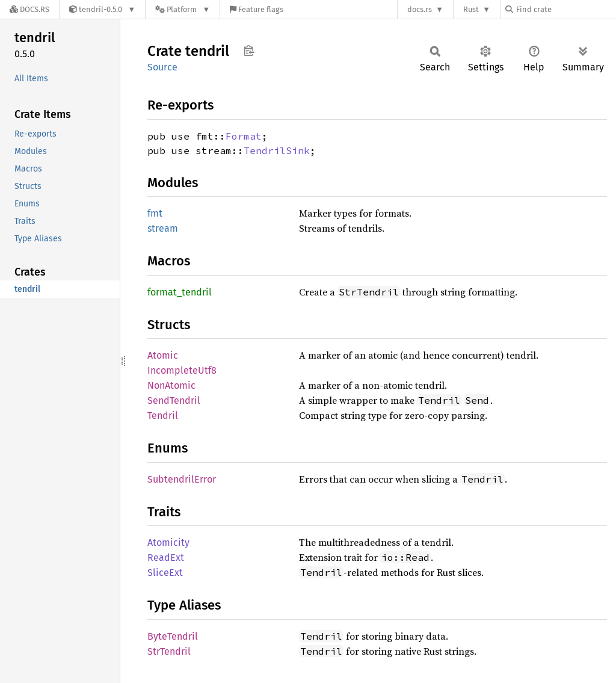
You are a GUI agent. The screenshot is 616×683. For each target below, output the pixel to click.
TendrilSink (277, 150)
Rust (471, 9)
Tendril (163, 416)
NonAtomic (171, 385)
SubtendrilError (182, 479)
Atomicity (168, 542)
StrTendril (169, 651)
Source (162, 67)
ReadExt (166, 558)
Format (244, 136)
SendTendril (174, 400)
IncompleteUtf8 (182, 370)
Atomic (163, 355)
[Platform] (183, 9)
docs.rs (420, 9)
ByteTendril (173, 636)
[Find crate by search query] (565, 9)
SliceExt (165, 573)
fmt (155, 213)
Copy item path (249, 51)
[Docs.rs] (29, 9)
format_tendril (180, 292)
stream (163, 228)
